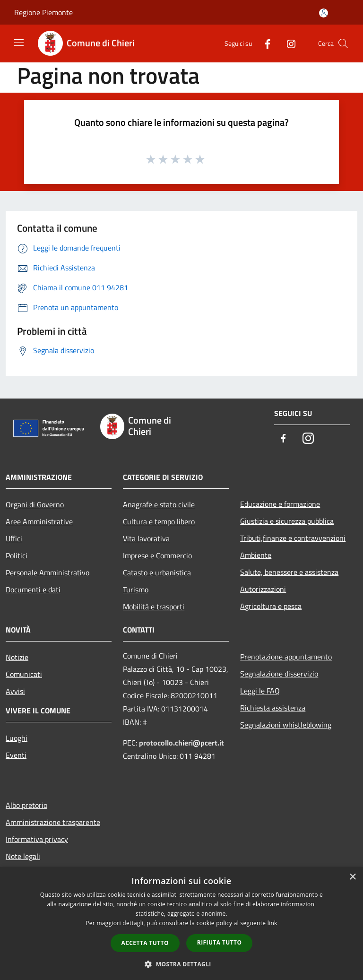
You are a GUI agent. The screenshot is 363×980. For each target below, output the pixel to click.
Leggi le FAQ (260, 691)
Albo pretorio (26, 805)
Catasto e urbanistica (157, 572)
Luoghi (17, 738)
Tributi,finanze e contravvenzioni (293, 538)
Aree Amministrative (39, 521)
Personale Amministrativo (48, 572)
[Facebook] (264, 43)
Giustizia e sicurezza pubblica (287, 521)
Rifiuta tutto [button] (220, 942)
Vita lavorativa (146, 538)
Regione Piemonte (43, 12)
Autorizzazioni (263, 589)
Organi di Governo (35, 504)
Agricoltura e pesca (271, 606)
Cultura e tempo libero (159, 521)
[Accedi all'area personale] (324, 13)
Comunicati (24, 674)
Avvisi (15, 691)
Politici (17, 555)
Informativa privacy (37, 839)
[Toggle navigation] (19, 43)
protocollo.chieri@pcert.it (181, 743)
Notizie (17, 657)
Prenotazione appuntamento (286, 657)
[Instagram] (287, 43)
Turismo (136, 590)
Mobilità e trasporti (154, 607)
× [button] (352, 877)
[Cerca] (343, 43)
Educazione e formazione (280, 504)
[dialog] (181, 924)
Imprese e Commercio (157, 555)
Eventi (16, 755)
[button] (181, 964)
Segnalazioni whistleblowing (286, 725)
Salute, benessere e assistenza (289, 572)
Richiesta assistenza (273, 708)
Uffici (14, 538)
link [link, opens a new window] (272, 923)
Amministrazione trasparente (53, 822)
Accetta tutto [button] (145, 943)
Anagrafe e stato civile (159, 504)
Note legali (23, 856)
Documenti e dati (33, 590)
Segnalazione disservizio (279, 674)
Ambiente (256, 555)
